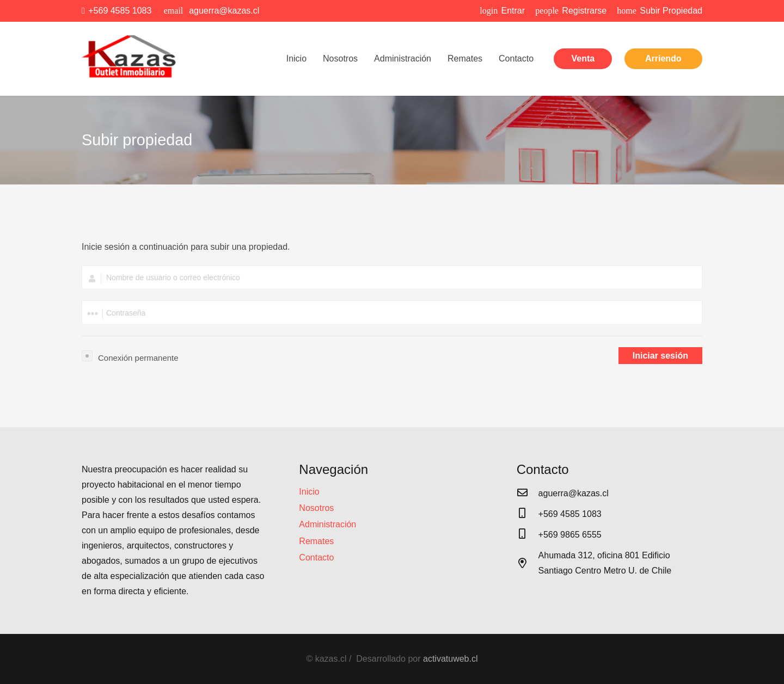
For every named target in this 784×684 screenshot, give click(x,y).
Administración (327, 524)
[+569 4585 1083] (528, 514)
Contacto (316, 557)
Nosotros (316, 508)
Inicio (309, 492)
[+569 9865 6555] (528, 535)
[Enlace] (130, 59)
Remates (316, 541)
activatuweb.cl (451, 659)
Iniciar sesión (660, 356)
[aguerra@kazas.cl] (528, 494)
